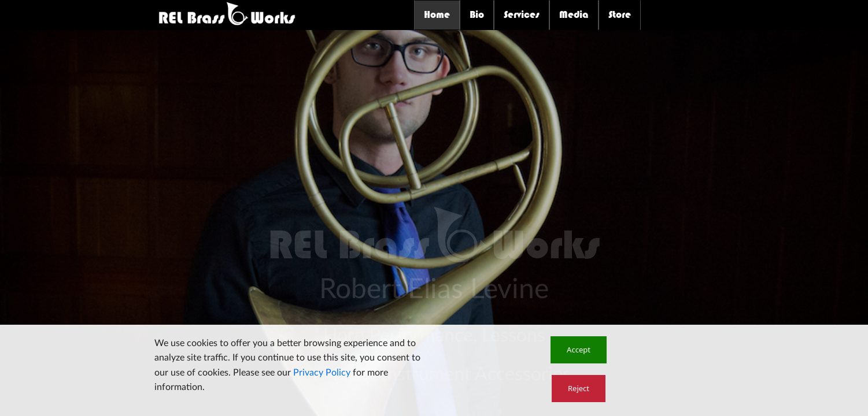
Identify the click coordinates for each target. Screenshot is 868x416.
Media (574, 14)
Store (620, 14)
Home (437, 14)
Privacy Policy (322, 373)
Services (522, 14)
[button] (579, 350)
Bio (477, 14)
